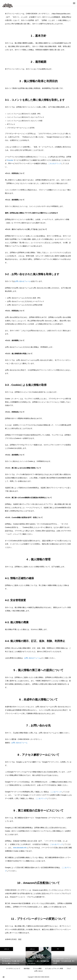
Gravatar (10, 160)
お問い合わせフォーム (23, 281)
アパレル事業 (37, 969)
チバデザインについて (13, 969)
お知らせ (7, 949)
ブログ (69, 969)
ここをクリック (56, 792)
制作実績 (27, 969)
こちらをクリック (55, 163)
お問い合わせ (38, 971)
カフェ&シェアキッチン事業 (54, 969)
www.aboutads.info (20, 848)
